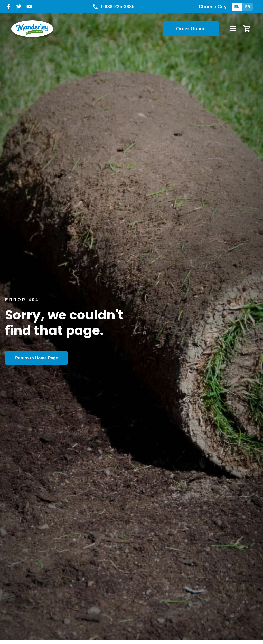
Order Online (191, 29)
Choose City (213, 7)
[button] (233, 29)
